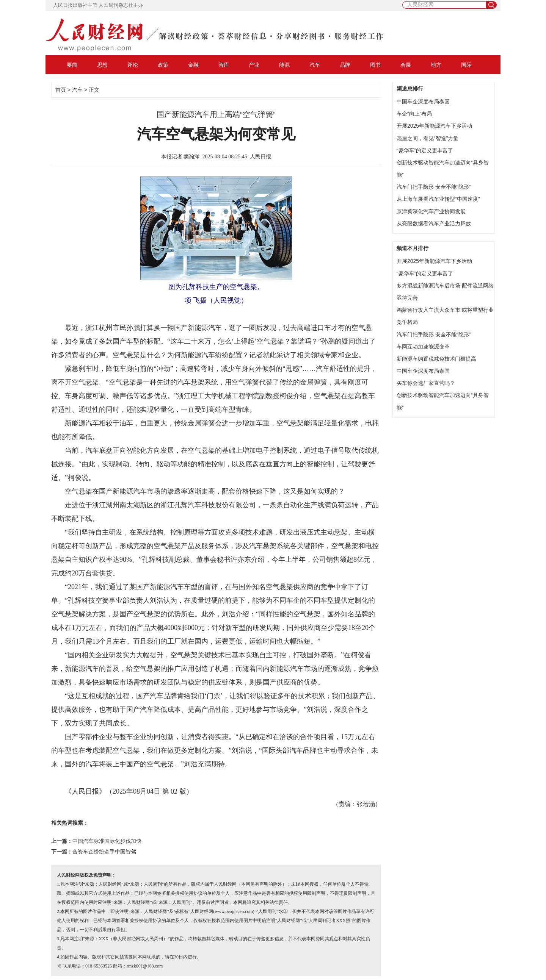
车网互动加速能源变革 (423, 347)
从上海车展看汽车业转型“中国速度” (438, 199)
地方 (436, 65)
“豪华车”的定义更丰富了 (425, 150)
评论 (133, 65)
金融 (193, 65)
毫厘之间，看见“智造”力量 (428, 138)
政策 (163, 65)
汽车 (315, 65)
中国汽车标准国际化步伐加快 (107, 841)
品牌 (345, 65)
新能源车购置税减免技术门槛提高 (436, 359)
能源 (284, 65)
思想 (102, 65)
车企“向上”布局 (414, 114)
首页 (61, 90)
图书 (375, 65)
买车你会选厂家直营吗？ (426, 383)
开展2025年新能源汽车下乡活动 (434, 126)
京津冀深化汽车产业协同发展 (431, 211)
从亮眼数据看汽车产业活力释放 (434, 224)
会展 (406, 65)
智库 (224, 65)
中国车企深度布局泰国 (423, 102)
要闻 (72, 65)
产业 (254, 65)
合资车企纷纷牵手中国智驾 (104, 852)
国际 (466, 65)
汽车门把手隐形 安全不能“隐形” (434, 187)
